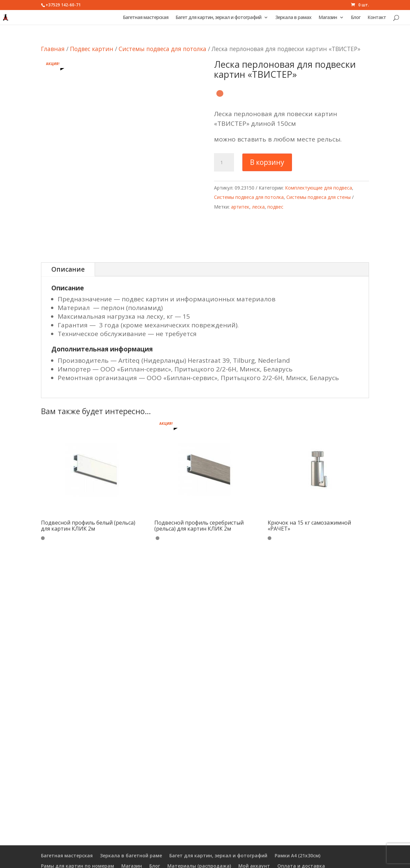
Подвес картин (92, 49)
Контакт (377, 18)
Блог (356, 18)
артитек (240, 207)
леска (258, 207)
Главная (53, 49)
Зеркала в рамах (293, 18)
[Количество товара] (224, 163)
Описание (68, 269)
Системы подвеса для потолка (162, 49)
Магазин (328, 18)
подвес (275, 207)
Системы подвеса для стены (318, 197)
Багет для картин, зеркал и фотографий (218, 18)
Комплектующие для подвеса (318, 188)
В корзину (267, 162)
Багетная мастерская (146, 18)
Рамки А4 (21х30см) (297, 855)
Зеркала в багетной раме (131, 855)
